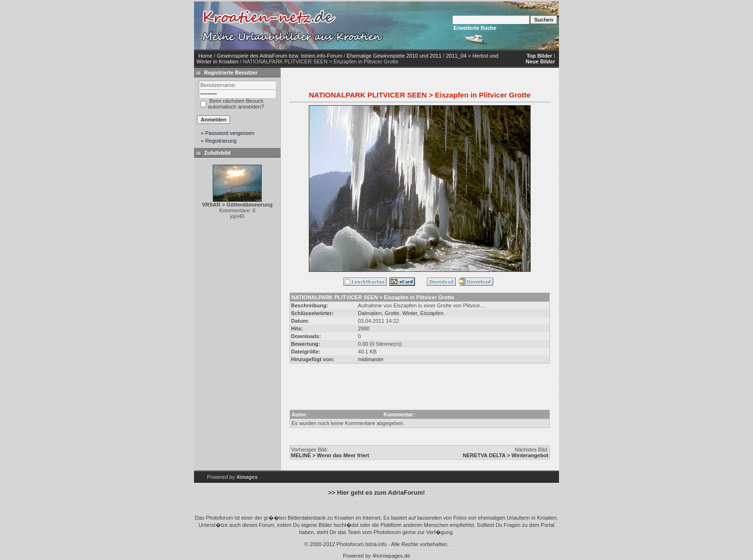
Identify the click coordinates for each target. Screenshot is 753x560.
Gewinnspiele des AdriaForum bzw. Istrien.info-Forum (280, 56)
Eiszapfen (432, 313)
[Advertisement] (468, 25)
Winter (410, 313)
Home (205, 56)
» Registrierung (219, 141)
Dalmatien (370, 313)
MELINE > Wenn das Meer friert (330, 455)
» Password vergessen (227, 133)
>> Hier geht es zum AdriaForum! (376, 493)
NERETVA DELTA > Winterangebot (506, 455)
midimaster (371, 359)
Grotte (392, 313)
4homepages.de (391, 556)
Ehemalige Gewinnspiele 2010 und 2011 (394, 56)
